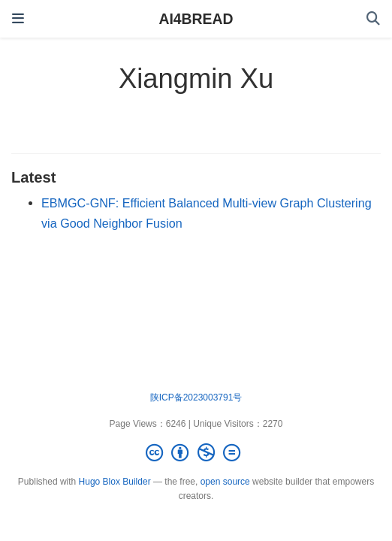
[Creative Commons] (196, 453)
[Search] (373, 19)
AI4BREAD (196, 19)
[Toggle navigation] (18, 19)
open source (225, 482)
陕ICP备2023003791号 (196, 397)
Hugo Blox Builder (115, 482)
